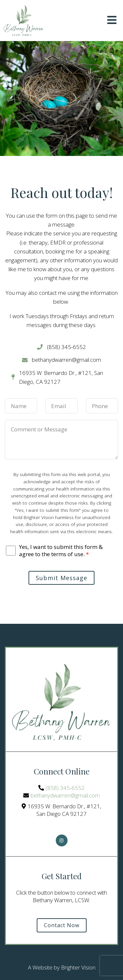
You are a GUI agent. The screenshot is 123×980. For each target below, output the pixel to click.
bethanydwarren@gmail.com (65, 795)
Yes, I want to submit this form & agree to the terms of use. (61, 551)
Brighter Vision (78, 967)
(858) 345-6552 (65, 788)
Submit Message (61, 578)
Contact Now (62, 925)
